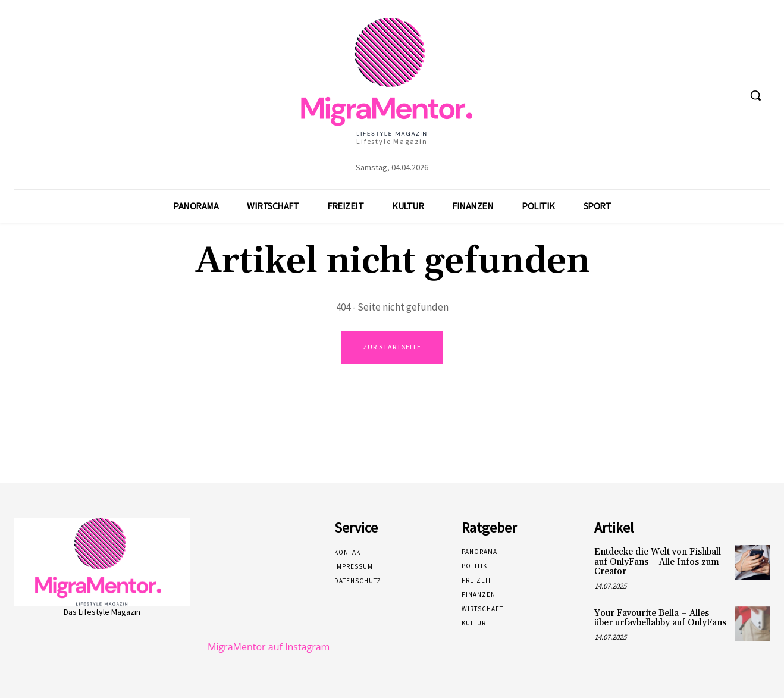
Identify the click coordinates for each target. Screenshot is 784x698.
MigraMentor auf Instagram (269, 647)
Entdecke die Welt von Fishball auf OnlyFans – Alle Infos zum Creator (658, 562)
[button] (755, 95)
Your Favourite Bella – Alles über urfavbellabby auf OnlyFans (660, 618)
